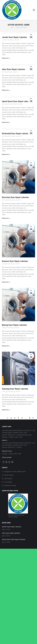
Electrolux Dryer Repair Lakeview (15, 197)
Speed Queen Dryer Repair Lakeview (17, 101)
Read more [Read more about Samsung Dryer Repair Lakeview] (6, 410)
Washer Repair (9, 475)
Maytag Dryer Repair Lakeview (14, 325)
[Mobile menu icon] (34, 10)
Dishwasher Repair (10, 485)
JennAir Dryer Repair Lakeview (14, 37)
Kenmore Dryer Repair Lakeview (15, 261)
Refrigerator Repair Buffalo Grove (15, 471)
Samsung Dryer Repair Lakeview (15, 389)
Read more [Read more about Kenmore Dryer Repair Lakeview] (6, 282)
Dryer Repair (8, 478)
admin (27, 25)
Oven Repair (8, 482)
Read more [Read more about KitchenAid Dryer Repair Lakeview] (6, 154)
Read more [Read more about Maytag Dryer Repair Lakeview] (6, 346)
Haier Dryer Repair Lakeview (13, 69)
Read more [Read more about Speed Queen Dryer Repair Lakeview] (6, 122)
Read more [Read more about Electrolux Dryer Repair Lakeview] (6, 218)
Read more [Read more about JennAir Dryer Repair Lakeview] (6, 58)
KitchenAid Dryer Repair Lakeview (16, 134)
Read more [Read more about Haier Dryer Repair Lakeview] (6, 90)
